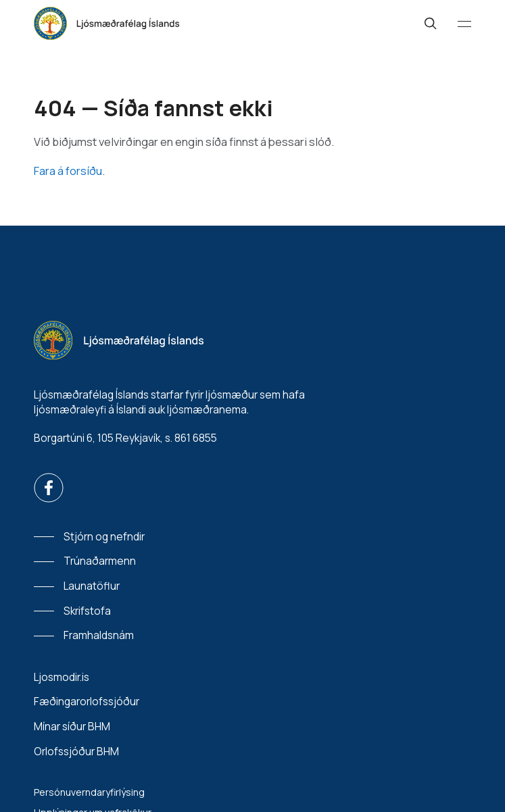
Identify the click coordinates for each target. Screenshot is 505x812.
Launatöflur (92, 586)
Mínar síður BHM (72, 727)
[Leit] (431, 24)
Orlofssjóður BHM (76, 752)
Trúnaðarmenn (100, 561)
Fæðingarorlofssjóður (87, 702)
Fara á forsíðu (68, 171)
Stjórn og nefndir (104, 537)
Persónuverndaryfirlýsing (89, 792)
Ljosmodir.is (62, 677)
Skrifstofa (87, 611)
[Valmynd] (464, 24)
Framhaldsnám (99, 635)
